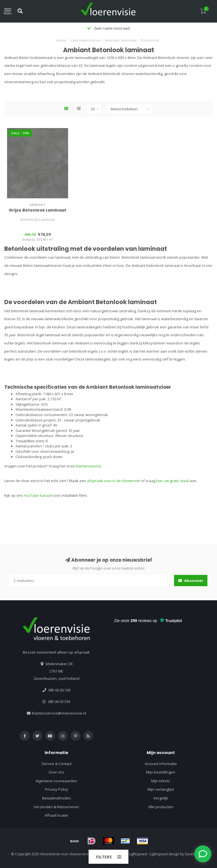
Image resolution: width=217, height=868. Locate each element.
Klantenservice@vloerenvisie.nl (59, 713)
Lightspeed (138, 854)
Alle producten (161, 807)
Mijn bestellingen (161, 772)
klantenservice (88, 466)
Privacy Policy (57, 789)
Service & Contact (57, 764)
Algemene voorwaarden (56, 781)
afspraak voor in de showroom (114, 481)
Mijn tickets (161, 781)
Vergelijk (161, 798)
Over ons (57, 772)
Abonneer (191, 581)
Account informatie (161, 764)
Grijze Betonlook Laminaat (38, 210)
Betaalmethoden (57, 798)
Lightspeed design (164, 854)
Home (61, 40)
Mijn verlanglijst (161, 789)
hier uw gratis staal (172, 481)
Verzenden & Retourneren (56, 807)
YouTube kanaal (38, 495)
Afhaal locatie (56, 815)
